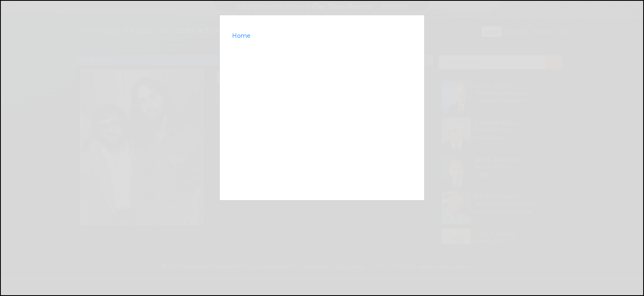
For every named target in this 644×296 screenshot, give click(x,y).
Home (241, 36)
